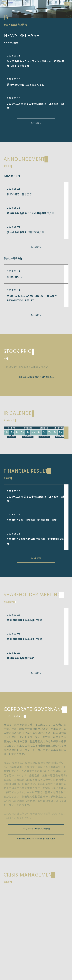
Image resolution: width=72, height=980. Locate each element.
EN (60, 4)
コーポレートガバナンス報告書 (36, 829)
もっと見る (36, 123)
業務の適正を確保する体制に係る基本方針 (36, 838)
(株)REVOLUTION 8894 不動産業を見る (36, 377)
